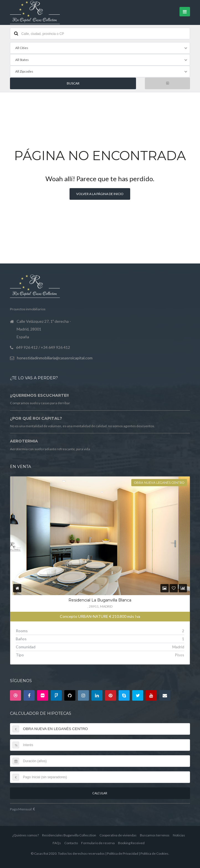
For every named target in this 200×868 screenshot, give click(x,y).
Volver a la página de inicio (100, 194)
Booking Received (131, 842)
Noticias (179, 835)
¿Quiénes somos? (25, 835)
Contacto (71, 842)
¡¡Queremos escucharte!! (39, 395)
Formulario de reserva (98, 842)
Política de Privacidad (123, 853)
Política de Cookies (154, 853)
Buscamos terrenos (155, 835)
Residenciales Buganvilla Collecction (69, 835)
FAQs (57, 842)
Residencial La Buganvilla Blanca (100, 600)
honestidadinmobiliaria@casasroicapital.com (55, 357)
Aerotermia (24, 441)
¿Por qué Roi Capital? (36, 418)
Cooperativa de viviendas (118, 835)
